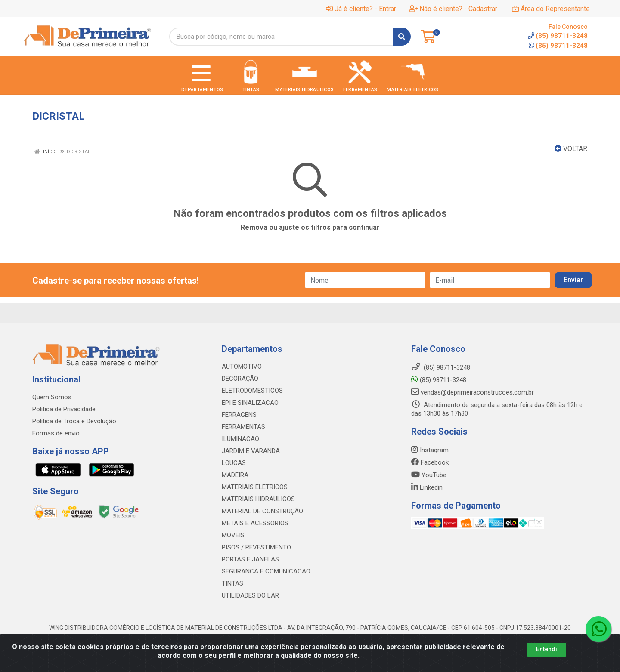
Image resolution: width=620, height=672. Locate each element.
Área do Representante (551, 9)
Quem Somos (52, 397)
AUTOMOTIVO (242, 367)
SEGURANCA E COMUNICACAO (266, 571)
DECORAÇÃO (240, 379)
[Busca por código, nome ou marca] (281, 37)
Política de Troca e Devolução (74, 421)
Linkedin (427, 487)
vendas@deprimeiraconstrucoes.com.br (473, 392)
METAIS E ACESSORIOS (255, 523)
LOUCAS (234, 463)
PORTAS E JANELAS (250, 559)
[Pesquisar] (402, 37)
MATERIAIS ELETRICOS (255, 487)
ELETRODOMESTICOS (252, 391)
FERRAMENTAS (243, 427)
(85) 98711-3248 (558, 46)
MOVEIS (233, 535)
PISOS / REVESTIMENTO (256, 547)
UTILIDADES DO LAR (250, 595)
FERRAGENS (239, 415)
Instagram (430, 450)
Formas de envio (56, 433)
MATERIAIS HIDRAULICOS (258, 499)
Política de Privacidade (64, 409)
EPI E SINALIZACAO (250, 403)
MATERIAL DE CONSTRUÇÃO (262, 511)
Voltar (571, 149)
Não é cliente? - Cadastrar (453, 9)
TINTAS (232, 583)
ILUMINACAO (240, 439)
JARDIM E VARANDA (251, 451)
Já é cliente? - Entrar (361, 9)
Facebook (430, 462)
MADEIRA (235, 475)
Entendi (547, 649)
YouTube (429, 475)
